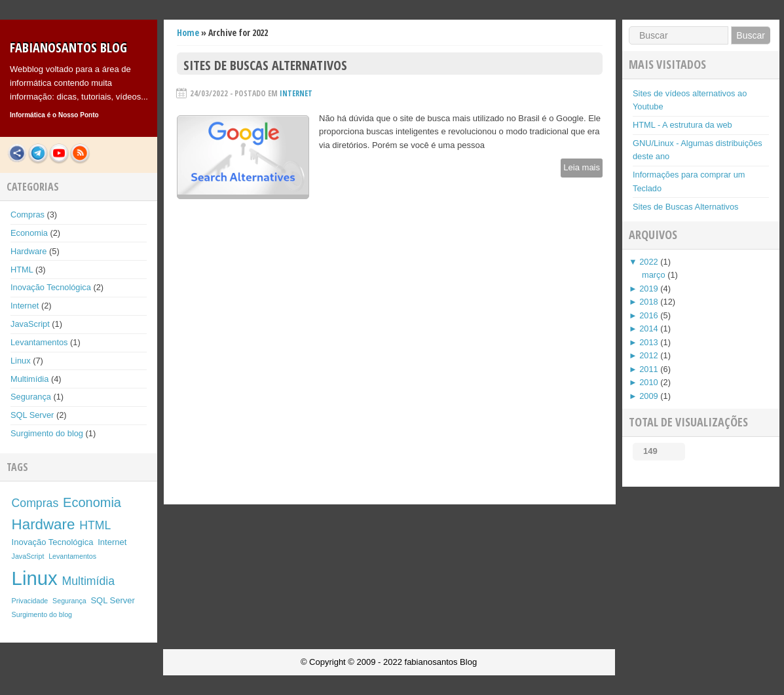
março (654, 275)
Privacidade (30, 601)
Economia (29, 233)
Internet (25, 306)
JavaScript (30, 324)
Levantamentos (39, 342)
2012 (648, 355)
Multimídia (29, 379)
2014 (648, 329)
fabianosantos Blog (68, 47)
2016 (648, 315)
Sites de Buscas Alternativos (265, 65)
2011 (648, 369)
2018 (648, 302)
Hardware (28, 251)
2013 (648, 342)
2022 (648, 262)
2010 (648, 382)
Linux (21, 361)
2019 (648, 289)
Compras (28, 215)
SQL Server (32, 415)
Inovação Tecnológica (51, 287)
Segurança (31, 397)
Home (188, 32)
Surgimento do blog (47, 433)
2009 (648, 396)
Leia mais (582, 167)
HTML (22, 270)
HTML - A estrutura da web (682, 125)
